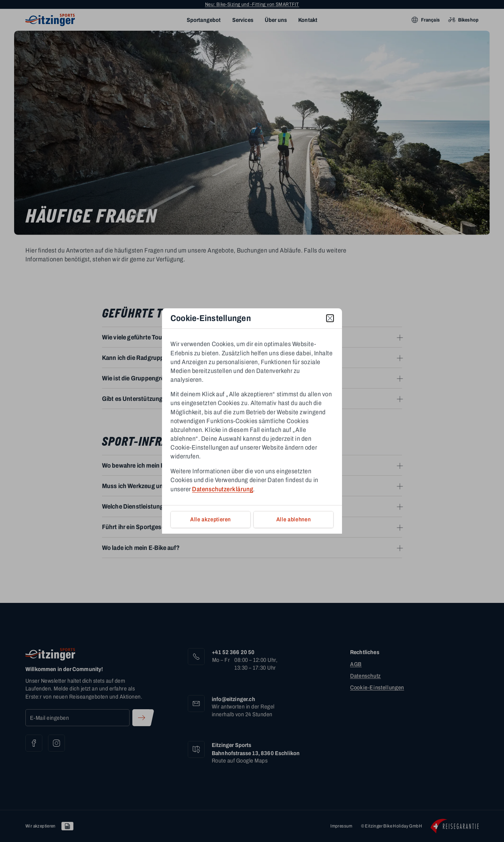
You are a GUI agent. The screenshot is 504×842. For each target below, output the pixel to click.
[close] (330, 318)
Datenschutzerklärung (223, 489)
